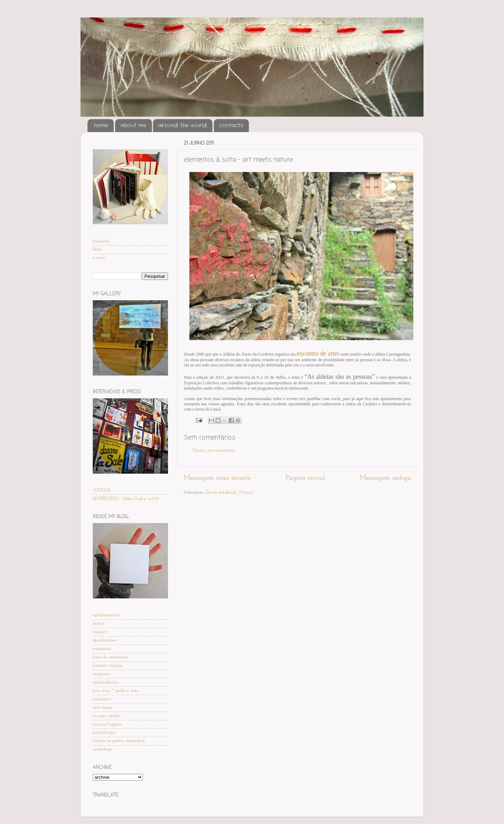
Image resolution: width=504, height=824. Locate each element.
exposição (102, 649)
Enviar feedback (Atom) (229, 492)
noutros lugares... (108, 724)
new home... (104, 708)
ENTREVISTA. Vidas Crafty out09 (126, 499)
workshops (103, 749)
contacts (231, 125)
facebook (101, 241)
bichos (99, 623)
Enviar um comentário (214, 450)
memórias (102, 699)
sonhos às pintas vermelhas (119, 741)
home (101, 125)
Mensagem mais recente (217, 478)
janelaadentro (106, 682)
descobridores (105, 640)
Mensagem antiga (386, 478)
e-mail (99, 258)
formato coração (108, 665)
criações (100, 632)
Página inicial (305, 478)
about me (133, 125)
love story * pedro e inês (115, 691)
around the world (183, 125)
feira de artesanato (111, 657)
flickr (97, 249)
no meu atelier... (107, 716)
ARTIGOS (102, 490)
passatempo (104, 732)
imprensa (101, 674)
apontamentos (106, 615)
